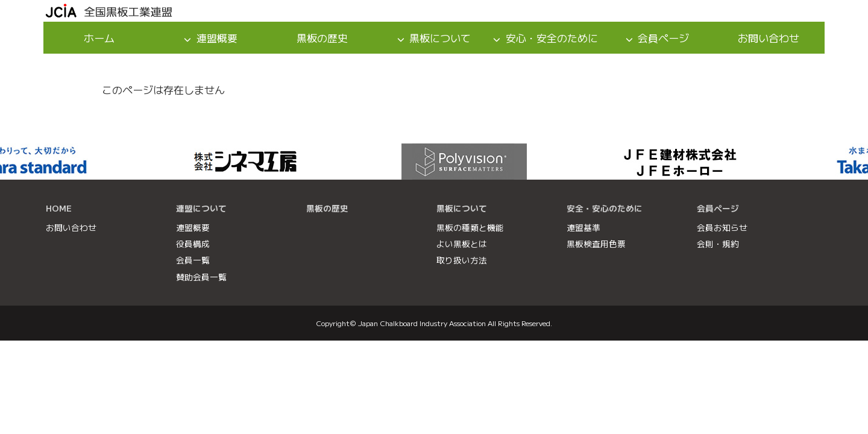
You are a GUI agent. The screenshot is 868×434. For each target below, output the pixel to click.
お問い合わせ (769, 38)
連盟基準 (583, 227)
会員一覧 (193, 260)
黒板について (440, 38)
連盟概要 (217, 38)
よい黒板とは (462, 244)
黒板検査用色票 (596, 244)
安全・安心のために (605, 208)
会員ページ (663, 38)
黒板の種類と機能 (470, 227)
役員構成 (193, 244)
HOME (59, 208)
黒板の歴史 (322, 38)
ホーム (99, 38)
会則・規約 (718, 244)
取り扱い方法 (462, 260)
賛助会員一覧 (201, 277)
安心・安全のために (552, 38)
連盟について (201, 208)
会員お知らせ (722, 227)
